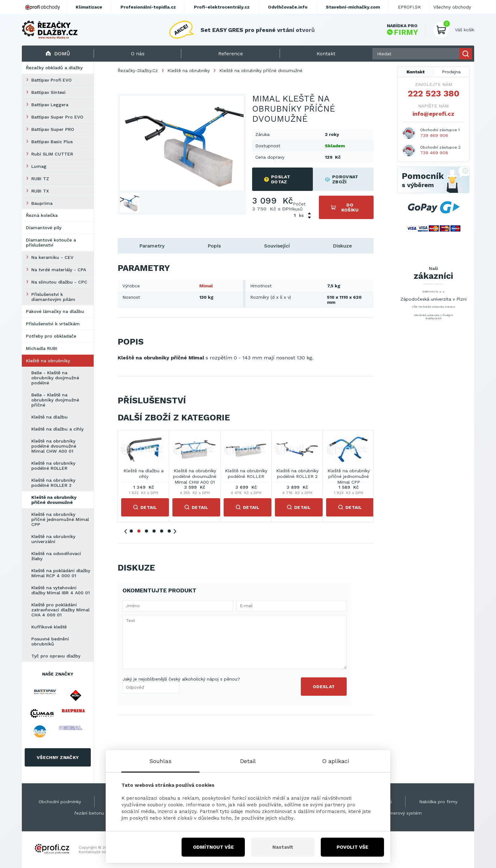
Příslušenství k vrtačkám (53, 324)
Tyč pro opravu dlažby (56, 656)
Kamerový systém (403, 813)
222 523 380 (434, 94)
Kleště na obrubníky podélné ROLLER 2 (53, 483)
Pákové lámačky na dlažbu (55, 311)
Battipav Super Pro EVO (57, 117)
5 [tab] (162, 531)
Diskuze (342, 246)
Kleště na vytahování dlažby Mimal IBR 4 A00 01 (61, 590)
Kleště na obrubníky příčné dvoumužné (54, 500)
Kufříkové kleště (49, 627)
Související (277, 246)
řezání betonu (89, 813)
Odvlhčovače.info (288, 7)
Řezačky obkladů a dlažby (54, 68)
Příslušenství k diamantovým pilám (53, 297)
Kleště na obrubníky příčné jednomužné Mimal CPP (60, 519)
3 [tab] (146, 531)
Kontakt (416, 72)
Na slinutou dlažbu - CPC (59, 282)
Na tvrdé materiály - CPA (59, 270)
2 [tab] (139, 531)
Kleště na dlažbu (50, 417)
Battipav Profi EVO (51, 80)
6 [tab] (169, 531)
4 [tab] (154, 531)
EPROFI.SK (409, 7)
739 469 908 (434, 153)
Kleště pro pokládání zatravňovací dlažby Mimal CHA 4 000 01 (60, 610)
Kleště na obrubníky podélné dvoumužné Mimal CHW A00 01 (54, 446)
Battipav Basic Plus (52, 142)
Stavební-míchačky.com (353, 7)
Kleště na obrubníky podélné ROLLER (53, 466)
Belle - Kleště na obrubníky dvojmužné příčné (55, 400)
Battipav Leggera (50, 105)
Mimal (206, 286)
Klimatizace (89, 7)
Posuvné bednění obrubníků (50, 641)
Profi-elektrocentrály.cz (222, 7)
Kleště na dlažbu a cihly (57, 429)
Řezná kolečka (42, 215)
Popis (214, 246)
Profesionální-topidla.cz (148, 7)
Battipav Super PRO (53, 129)
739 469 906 (434, 135)
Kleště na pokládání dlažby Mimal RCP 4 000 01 (61, 573)
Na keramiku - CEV (52, 257)
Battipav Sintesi (48, 92)
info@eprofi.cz (433, 114)
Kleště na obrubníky (48, 361)
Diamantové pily (44, 228)
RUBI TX (40, 191)
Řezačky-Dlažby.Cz (138, 70)
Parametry (152, 246)
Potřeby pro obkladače (51, 336)
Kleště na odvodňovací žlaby (56, 556)
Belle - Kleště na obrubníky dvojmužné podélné (55, 378)
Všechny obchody (452, 7)
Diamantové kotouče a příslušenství (51, 242)
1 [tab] (131, 531)
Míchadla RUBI (42, 348)
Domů (58, 54)
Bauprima (42, 203)
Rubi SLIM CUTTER (52, 154)
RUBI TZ (40, 179)
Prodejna (451, 72)
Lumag (39, 166)
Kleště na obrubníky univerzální (53, 539)
